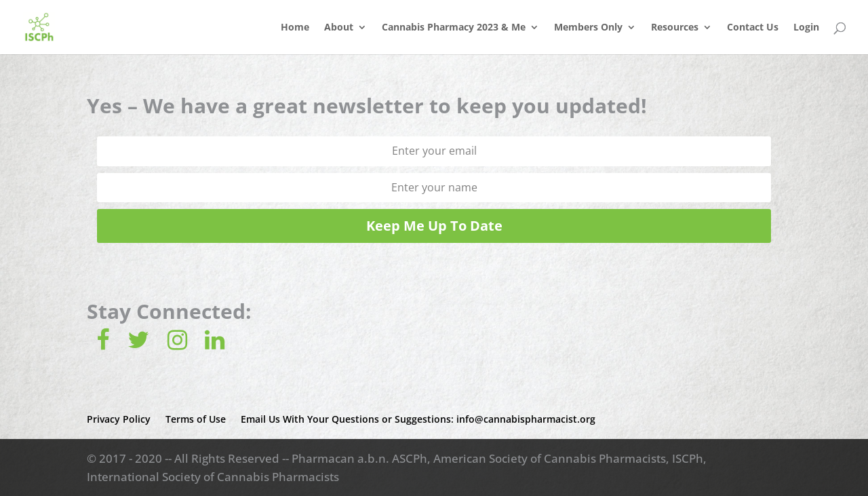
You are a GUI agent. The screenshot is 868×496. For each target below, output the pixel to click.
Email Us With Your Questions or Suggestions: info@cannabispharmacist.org (418, 419)
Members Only (588, 28)
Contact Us (753, 28)
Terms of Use (196, 419)
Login (806, 28)
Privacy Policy (119, 419)
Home (295, 28)
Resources (675, 28)
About (339, 28)
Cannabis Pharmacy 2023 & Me (454, 28)
